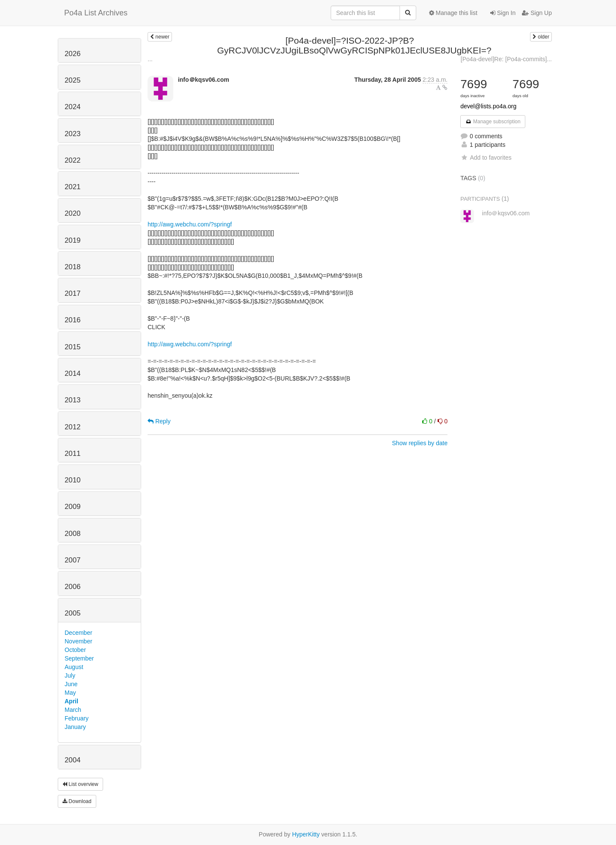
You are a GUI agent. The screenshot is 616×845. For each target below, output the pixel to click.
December (78, 633)
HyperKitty (306, 834)
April (71, 701)
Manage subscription (493, 122)
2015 (73, 347)
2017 (73, 293)
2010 (73, 480)
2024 (73, 107)
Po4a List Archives (96, 13)
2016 (73, 320)
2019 (73, 240)
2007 (73, 560)
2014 (73, 373)
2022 (73, 160)
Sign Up (537, 13)
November (78, 641)
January (75, 727)
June (71, 684)
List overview (80, 784)
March (73, 710)
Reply (159, 421)
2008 (73, 534)
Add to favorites (486, 158)
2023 (73, 134)
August (74, 667)
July (70, 675)
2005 (73, 613)
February (77, 718)
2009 (73, 507)
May (70, 693)
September (79, 658)
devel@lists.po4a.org (488, 106)
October (75, 650)
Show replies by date (420, 443)
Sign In (503, 13)
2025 (73, 80)
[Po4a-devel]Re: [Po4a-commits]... (506, 59)
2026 (73, 54)
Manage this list (453, 13)
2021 (73, 187)
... (150, 59)
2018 (73, 267)
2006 (73, 587)
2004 (73, 760)
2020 (73, 213)
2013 (73, 400)
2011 (73, 454)
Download (77, 801)
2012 (73, 427)
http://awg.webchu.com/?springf (190, 224)
